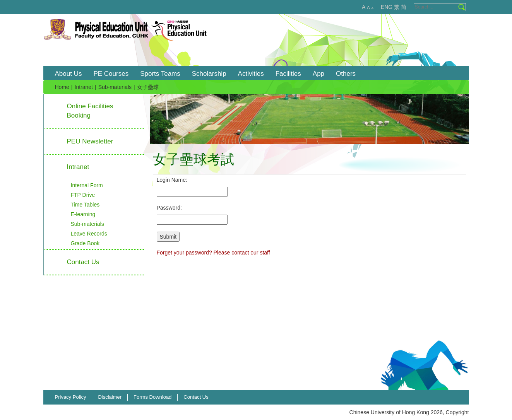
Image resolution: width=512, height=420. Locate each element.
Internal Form (87, 185)
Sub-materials (115, 87)
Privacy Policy (71, 397)
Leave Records (89, 234)
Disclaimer (110, 397)
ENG (387, 7)
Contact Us (196, 397)
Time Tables (85, 205)
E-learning (83, 214)
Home (62, 87)
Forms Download (152, 397)
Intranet (84, 87)
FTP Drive (83, 195)
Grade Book (85, 243)
